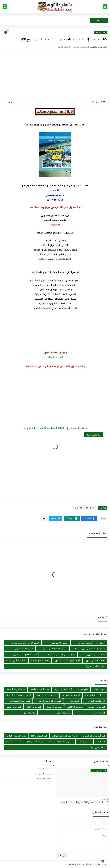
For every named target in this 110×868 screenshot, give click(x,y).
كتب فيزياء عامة (34, 707)
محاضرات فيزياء (63, 713)
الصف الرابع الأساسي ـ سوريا (67, 660)
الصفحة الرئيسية (44, 769)
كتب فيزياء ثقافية (75, 707)
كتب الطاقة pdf (55, 357)
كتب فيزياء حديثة (54, 707)
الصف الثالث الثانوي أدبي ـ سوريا (90, 649)
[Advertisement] (55, 75)
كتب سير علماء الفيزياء (47, 695)
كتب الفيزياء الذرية (63, 689)
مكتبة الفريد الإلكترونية (77, 864)
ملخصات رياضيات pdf (95, 747)
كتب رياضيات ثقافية (64, 742)
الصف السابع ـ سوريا (40, 660)
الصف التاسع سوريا (59, 643)
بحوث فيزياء (100, 689)
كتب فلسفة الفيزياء (97, 701)
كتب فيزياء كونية (14, 707)
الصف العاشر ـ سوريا (96, 666)
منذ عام (104, 799)
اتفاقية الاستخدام (44, 779)
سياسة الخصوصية (43, 774)
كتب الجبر (101, 742)
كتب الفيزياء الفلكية (40, 689)
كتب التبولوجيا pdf (39, 736)
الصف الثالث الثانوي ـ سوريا (54, 649)
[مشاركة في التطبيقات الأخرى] (44, 518)
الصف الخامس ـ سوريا (95, 660)
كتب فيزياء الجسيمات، (20, 701)
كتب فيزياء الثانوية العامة (50, 701)
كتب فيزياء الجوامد (97, 707)
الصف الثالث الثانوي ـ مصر (21, 649)
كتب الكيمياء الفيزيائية (95, 695)
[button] (89, 518)
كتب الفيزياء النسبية (16, 689)
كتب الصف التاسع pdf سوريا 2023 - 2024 (85, 802)
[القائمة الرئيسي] (105, 7)
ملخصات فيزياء (28, 713)
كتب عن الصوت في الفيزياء (19, 695)
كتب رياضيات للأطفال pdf (39, 742)
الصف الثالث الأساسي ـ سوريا (26, 643)
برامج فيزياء (83, 689)
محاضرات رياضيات (14, 742)
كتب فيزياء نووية (98, 713)
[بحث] (5, 7)
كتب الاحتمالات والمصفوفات (65, 736)
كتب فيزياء (78, 508)
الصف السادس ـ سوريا (16, 660)
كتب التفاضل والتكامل (16, 736)
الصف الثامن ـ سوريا (96, 654)
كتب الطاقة (101, 33)
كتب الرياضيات (85, 742)
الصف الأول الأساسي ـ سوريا (92, 643)
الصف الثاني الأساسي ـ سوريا (62, 654)
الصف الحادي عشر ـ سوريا (25, 654)
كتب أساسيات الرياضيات (94, 736)
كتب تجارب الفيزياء (71, 695)
